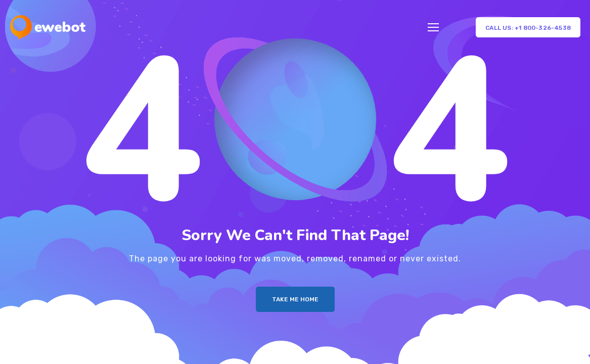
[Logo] (48, 27)
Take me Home (295, 299)
